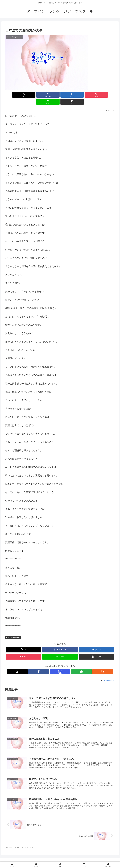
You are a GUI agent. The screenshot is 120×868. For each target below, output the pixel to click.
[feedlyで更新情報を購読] (66, 665)
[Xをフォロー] (48, 665)
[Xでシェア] (14, 95)
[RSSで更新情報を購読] (72, 665)
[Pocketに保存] (69, 95)
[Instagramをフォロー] (60, 665)
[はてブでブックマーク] (51, 95)
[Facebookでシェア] (32, 95)
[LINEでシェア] (88, 95)
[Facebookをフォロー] (54, 665)
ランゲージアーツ (13, 630)
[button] (106, 95)
